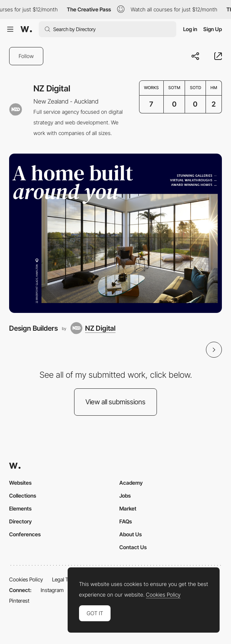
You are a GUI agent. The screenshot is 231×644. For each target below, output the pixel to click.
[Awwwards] (26, 29)
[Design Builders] (115, 233)
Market (128, 508)
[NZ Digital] (93, 328)
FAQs (126, 521)
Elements (20, 508)
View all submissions (115, 402)
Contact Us (133, 547)
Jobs (125, 496)
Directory (21, 521)
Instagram (52, 590)
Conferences (25, 534)
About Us (131, 534)
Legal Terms (66, 579)
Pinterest (19, 601)
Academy (131, 483)
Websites (20, 483)
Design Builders (33, 328)
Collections (23, 496)
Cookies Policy (26, 579)
